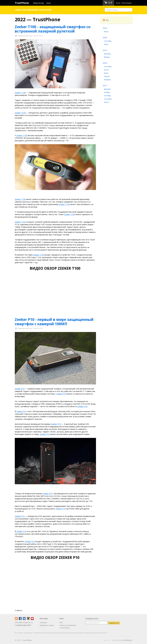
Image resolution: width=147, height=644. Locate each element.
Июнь (106, 32)
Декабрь (107, 54)
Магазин (44, 618)
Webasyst (128, 640)
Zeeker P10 (20, 389)
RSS (106, 20)
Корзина (43, 622)
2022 (105, 28)
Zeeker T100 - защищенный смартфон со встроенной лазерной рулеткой (53, 29)
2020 (105, 37)
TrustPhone (22, 3)
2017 (105, 86)
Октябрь (107, 96)
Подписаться (92, 618)
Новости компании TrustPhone (33, 10)
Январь (107, 57)
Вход (118, 3)
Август (107, 70)
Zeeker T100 (20, 93)
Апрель (107, 76)
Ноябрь (107, 92)
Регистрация (127, 3)
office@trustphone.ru (24, 622)
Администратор (25, 36)
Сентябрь (108, 41)
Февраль (107, 80)
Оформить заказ (47, 625)
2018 (105, 63)
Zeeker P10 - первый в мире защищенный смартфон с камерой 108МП (54, 322)
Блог (49, 3)
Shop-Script (39, 3)
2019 (105, 50)
